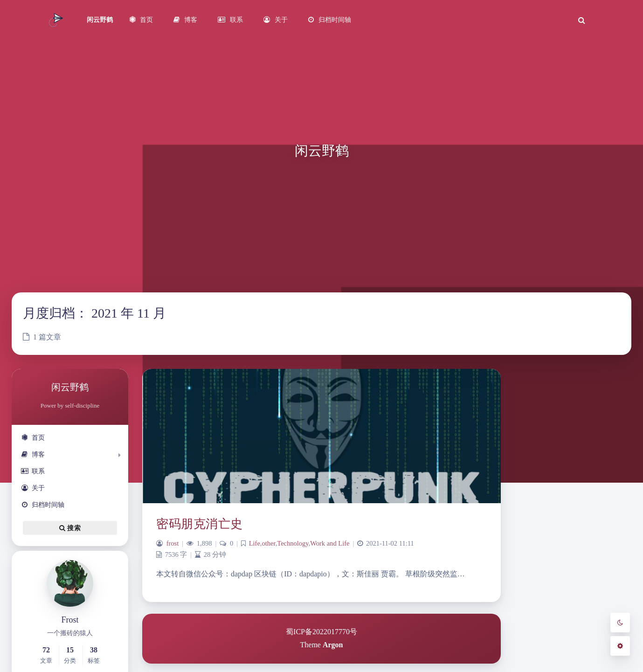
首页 (33, 438)
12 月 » (588, 489)
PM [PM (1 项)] (546, 666)
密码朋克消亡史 (200, 524)
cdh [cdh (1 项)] (549, 586)
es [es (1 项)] (529, 606)
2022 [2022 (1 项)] (580, 574)
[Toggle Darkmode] (620, 623)
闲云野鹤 (100, 20)
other (268, 543)
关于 (33, 488)
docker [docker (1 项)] (577, 586)
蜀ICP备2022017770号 (321, 632)
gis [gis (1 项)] (561, 606)
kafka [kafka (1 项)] (573, 629)
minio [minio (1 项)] (532, 666)
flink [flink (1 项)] (539, 606)
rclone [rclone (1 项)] (593, 666)
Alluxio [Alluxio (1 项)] (597, 574)
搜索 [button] (70, 528)
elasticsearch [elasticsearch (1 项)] (601, 586)
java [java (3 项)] (592, 603)
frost (173, 543)
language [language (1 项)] (586, 648)
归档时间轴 (43, 505)
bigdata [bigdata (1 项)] (534, 586)
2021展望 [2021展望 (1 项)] (561, 574)
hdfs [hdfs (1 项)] (572, 606)
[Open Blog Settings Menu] (620, 646)
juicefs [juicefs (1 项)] (533, 629)
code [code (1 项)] (561, 586)
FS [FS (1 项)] (551, 606)
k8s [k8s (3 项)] (553, 626)
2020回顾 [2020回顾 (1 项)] (536, 574)
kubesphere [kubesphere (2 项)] (550, 647)
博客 (33, 454)
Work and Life (330, 543)
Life (255, 543)
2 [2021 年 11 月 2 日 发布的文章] (546, 400)
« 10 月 (558, 489)
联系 (33, 471)
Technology (293, 543)
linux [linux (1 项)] (604, 648)
